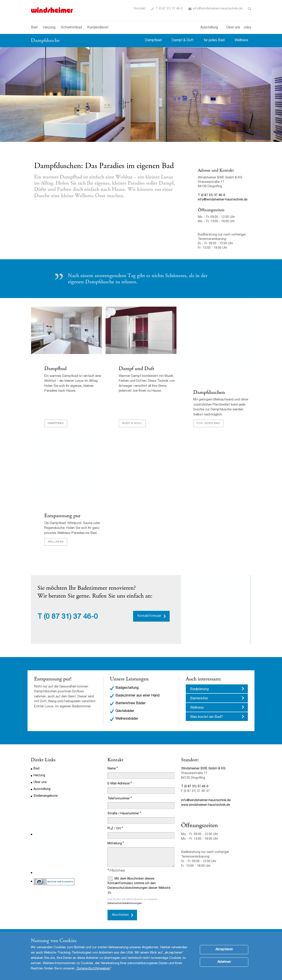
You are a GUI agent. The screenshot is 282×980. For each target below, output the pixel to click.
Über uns (233, 28)
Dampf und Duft (136, 369)
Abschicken (120, 916)
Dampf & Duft (183, 41)
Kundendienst (98, 28)
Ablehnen (224, 967)
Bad (34, 28)
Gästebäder (125, 712)
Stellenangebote (46, 797)
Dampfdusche (45, 40)
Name (112, 769)
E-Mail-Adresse (119, 784)
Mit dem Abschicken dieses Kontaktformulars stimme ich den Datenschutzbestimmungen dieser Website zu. (139, 886)
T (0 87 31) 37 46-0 (169, 9)
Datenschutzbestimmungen (125, 904)
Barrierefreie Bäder (131, 704)
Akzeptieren (224, 954)
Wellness (241, 41)
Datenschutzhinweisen (94, 973)
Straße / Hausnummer (123, 814)
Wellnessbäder (127, 720)
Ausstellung (209, 28)
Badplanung (199, 690)
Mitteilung (115, 844)
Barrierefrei (199, 699)
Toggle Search (250, 9)
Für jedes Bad (208, 424)
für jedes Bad (214, 41)
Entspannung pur (62, 517)
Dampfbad (153, 41)
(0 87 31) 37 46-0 (71, 618)
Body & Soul (132, 424)
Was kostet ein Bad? (207, 718)
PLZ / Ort (114, 829)
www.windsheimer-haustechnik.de (206, 806)
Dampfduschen (209, 393)
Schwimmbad (71, 28)
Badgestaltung (127, 689)
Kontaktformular (149, 617)
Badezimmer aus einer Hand (137, 697)
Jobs (247, 28)
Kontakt (140, 9)
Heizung (49, 28)
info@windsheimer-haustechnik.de (218, 9)
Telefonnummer (119, 799)
